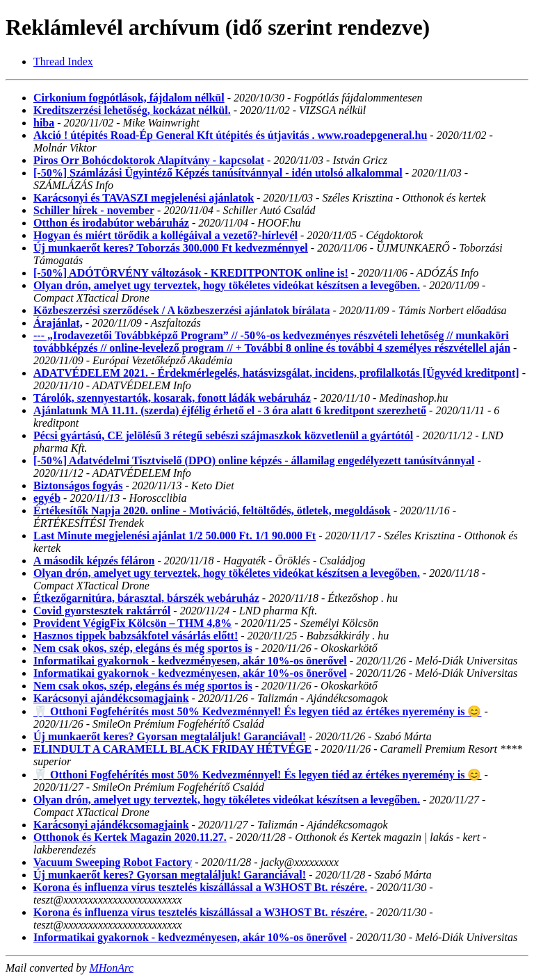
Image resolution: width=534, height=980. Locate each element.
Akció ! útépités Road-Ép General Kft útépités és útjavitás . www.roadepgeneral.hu (230, 135)
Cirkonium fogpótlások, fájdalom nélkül (129, 98)
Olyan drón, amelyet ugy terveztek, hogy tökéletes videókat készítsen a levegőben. (227, 285)
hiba (44, 123)
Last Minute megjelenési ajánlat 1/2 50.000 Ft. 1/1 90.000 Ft (175, 536)
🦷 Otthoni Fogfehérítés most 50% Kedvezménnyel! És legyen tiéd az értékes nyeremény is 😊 (257, 711)
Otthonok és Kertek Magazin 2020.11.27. (130, 837)
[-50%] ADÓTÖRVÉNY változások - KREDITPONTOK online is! (191, 273)
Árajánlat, (58, 323)
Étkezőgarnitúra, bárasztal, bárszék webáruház (146, 598)
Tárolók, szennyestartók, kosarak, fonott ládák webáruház (172, 398)
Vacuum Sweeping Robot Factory (113, 862)
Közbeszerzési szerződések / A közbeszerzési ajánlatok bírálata (182, 310)
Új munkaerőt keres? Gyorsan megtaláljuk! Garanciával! (170, 736)
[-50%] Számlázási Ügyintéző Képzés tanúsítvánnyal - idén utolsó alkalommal (218, 173)
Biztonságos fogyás (78, 485)
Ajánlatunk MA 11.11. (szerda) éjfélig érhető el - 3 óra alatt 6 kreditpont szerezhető (230, 410)
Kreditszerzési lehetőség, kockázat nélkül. (132, 110)
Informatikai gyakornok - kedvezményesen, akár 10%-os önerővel (190, 661)
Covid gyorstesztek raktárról (102, 611)
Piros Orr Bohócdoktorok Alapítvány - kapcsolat (149, 160)
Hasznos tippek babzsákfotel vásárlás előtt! (136, 636)
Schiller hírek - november (94, 210)
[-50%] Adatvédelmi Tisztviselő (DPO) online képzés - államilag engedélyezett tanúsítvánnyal (254, 460)
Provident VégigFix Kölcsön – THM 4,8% (132, 623)
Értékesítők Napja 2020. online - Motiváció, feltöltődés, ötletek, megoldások (212, 511)
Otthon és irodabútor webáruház (111, 223)
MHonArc (111, 968)
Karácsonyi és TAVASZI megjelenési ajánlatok (144, 198)
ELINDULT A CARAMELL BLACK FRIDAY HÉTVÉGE (172, 749)
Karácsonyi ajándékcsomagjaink (111, 698)
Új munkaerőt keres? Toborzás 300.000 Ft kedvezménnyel (171, 248)
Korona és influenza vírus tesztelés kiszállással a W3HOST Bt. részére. (200, 887)
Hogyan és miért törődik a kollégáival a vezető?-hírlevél (165, 235)
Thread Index (63, 62)
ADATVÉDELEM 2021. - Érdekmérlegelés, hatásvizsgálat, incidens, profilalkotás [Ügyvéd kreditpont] (276, 373)
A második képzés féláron (94, 561)
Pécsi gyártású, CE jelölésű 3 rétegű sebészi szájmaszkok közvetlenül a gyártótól (223, 435)
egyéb (47, 498)
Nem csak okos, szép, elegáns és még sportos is (143, 648)
